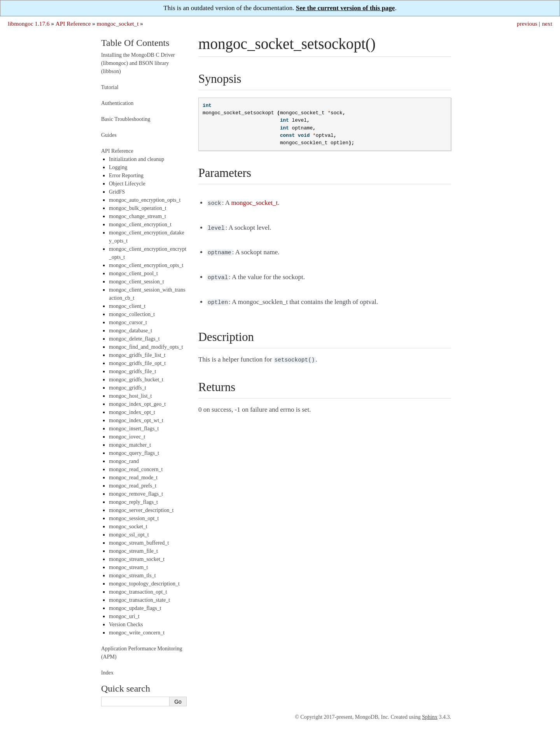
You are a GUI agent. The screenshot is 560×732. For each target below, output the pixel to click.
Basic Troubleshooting (126, 119)
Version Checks (126, 625)
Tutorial (110, 87)
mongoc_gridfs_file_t (132, 371)
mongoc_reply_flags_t (133, 502)
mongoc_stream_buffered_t (139, 543)
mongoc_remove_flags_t (136, 494)
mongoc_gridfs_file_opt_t (137, 363)
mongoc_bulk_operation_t (138, 208)
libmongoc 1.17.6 (29, 24)
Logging (118, 167)
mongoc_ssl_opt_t (129, 535)
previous (527, 24)
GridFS (117, 192)
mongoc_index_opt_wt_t (136, 420)
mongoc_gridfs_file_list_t (137, 355)
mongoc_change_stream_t (137, 216)
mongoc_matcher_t (130, 445)
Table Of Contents (135, 43)
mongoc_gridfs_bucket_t (136, 380)
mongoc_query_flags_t (134, 453)
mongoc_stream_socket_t (137, 559)
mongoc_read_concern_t (136, 469)
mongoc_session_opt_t (134, 518)
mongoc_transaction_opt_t (138, 592)
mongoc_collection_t (132, 314)
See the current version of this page (346, 8)
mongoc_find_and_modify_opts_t (146, 347)
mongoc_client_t (127, 306)
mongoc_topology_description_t (144, 584)
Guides (109, 135)
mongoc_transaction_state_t (139, 600)
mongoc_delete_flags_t (134, 339)
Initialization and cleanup (136, 159)
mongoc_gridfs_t (128, 388)
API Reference (73, 24)
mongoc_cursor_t (128, 322)
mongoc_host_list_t (130, 396)
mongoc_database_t (130, 331)
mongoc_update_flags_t (135, 608)
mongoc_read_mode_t (133, 478)
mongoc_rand (124, 461)
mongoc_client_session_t (136, 282)
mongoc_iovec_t (127, 437)
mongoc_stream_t (128, 567)
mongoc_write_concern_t (137, 633)
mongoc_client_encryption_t (140, 224)
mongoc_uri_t (124, 616)
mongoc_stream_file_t (133, 551)
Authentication (117, 103)
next (547, 24)
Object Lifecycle (127, 184)
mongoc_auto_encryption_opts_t (145, 200)
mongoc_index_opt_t (132, 412)
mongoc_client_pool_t (133, 273)
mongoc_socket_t (118, 24)
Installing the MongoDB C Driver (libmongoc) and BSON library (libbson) (138, 63)
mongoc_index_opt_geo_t (137, 404)
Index (107, 673)
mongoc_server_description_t (141, 510)
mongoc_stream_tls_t (132, 576)
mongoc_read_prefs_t (133, 486)
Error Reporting (126, 176)
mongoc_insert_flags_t (134, 429)
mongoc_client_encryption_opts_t (146, 265)
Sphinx (430, 717)
